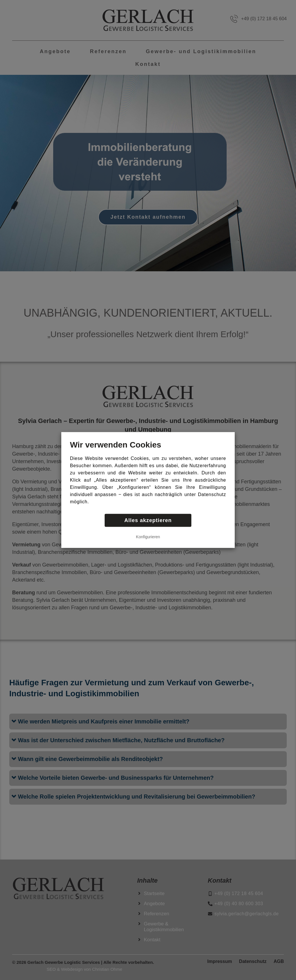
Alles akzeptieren (148, 520)
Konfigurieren (148, 537)
